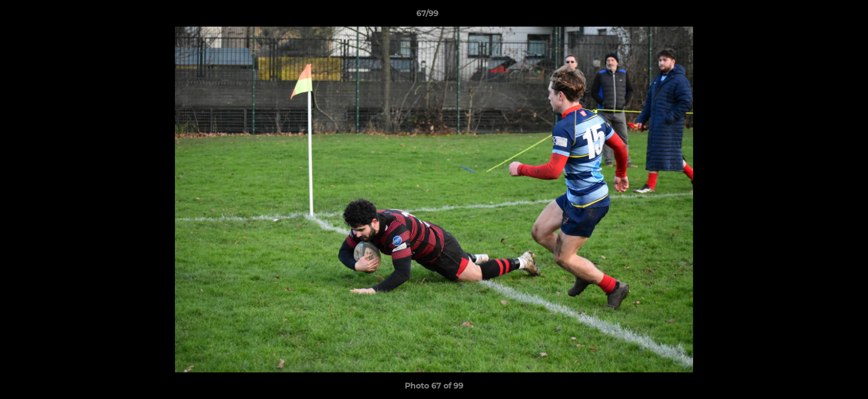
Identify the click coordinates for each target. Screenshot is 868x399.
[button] (821, 16)
